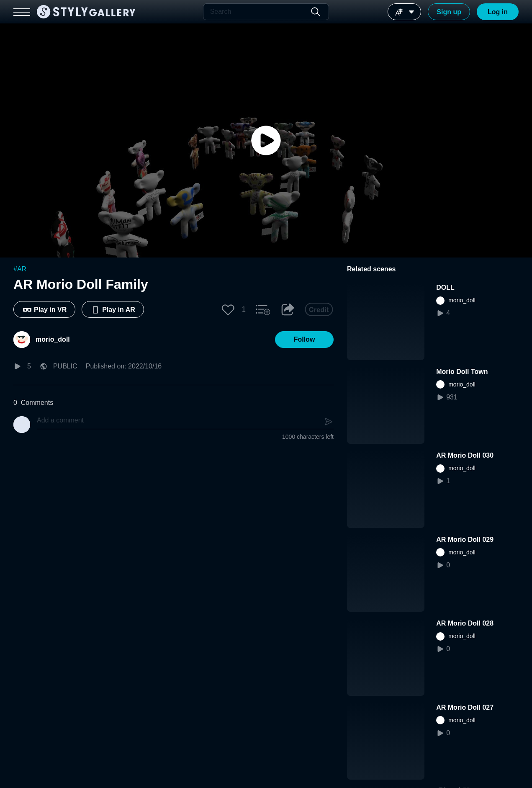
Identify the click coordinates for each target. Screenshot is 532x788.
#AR (20, 269)
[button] (228, 309)
